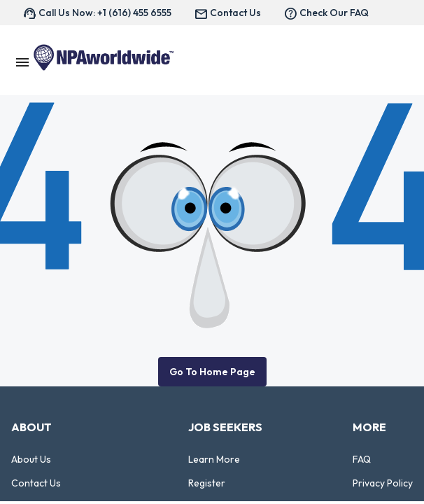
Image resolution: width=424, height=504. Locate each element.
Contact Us (36, 483)
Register (207, 483)
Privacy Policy (383, 483)
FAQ (362, 459)
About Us (31, 459)
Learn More (214, 459)
